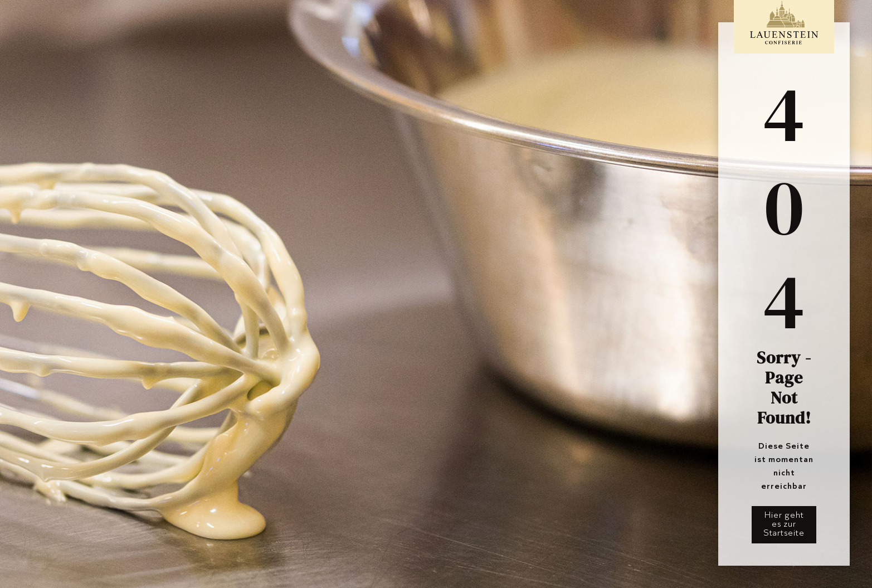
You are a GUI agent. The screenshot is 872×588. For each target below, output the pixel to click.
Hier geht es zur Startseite (784, 524)
